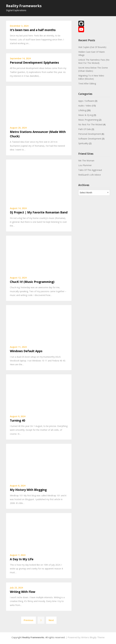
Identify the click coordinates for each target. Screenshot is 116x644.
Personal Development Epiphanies (34, 63)
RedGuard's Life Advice (90, 175)
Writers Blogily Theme (93, 637)
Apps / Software (86, 101)
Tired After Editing (87, 84)
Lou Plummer (85, 165)
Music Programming (88, 120)
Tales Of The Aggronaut (90, 170)
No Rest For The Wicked (90, 124)
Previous (29, 620)
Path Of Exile (85, 129)
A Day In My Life (22, 559)
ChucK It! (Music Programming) (32, 282)
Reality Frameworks (24, 6)
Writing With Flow (23, 592)
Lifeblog (82, 110)
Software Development (90, 139)
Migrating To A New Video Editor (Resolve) (91, 77)
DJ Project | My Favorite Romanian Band (39, 212)
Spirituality (83, 143)
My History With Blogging (28, 490)
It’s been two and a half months (33, 30)
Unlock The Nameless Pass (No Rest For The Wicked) (94, 61)
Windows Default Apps (26, 351)
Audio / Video (85, 106)
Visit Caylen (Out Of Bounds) (92, 47)
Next (51, 620)
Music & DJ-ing (86, 115)
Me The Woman (86, 161)
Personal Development (90, 134)
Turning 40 (17, 421)
